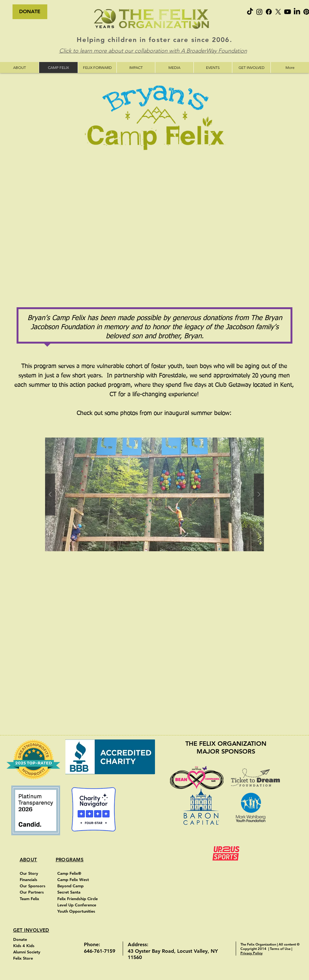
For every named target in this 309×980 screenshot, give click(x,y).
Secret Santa (70, 892)
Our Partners (32, 892)
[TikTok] (250, 12)
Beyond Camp (71, 886)
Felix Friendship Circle (77, 899)
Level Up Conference (77, 905)
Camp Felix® (69, 873)
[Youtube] (288, 12)
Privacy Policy (252, 953)
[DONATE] (30, 12)
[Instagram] (259, 12)
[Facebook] (269, 12)
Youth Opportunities (77, 911)
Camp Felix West (74, 879)
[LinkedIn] (297, 12)
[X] (278, 12)
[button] (154, 494)
